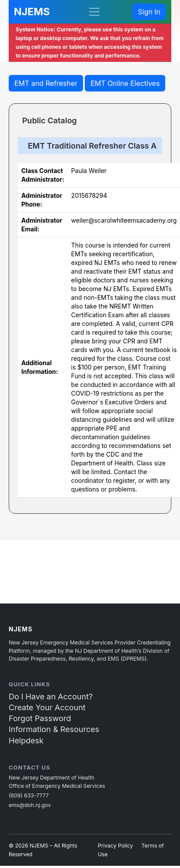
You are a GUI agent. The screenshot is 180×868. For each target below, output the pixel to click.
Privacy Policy (115, 846)
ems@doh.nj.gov (30, 805)
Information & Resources (54, 729)
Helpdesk (26, 741)
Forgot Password (40, 718)
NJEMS (32, 12)
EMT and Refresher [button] (46, 83)
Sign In (149, 12)
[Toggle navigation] (94, 12)
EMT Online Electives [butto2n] (125, 83)
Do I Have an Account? (51, 697)
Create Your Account (47, 707)
